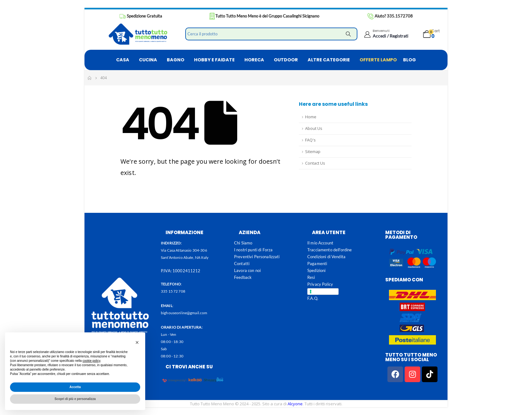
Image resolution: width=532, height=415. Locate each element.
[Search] (348, 34)
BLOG (409, 60)
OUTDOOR (286, 60)
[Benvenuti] (386, 33)
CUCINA (148, 60)
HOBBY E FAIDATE (214, 60)
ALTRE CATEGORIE (329, 60)
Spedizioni (316, 270)
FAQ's (310, 140)
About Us (314, 128)
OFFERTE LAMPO (378, 60)
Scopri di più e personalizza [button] (75, 399)
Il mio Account (320, 243)
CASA (123, 60)
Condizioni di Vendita (326, 257)
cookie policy (92, 361)
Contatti (242, 264)
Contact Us (315, 163)
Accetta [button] (75, 387)
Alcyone (295, 404)
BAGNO (176, 60)
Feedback (243, 277)
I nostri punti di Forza (253, 250)
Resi (311, 277)
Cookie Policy (325, 291)
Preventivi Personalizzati (257, 257)
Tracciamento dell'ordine (330, 250)
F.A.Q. (313, 298)
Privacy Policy (320, 284)
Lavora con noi (247, 270)
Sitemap (313, 152)
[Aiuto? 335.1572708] (390, 16)
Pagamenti (317, 264)
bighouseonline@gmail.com (184, 313)
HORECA (254, 60)
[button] (137, 342)
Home (311, 117)
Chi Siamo (243, 243)
